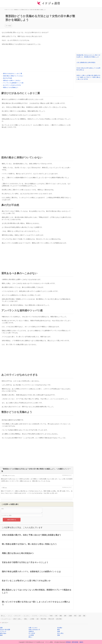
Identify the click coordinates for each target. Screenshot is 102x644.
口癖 (37, 619)
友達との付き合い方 (34, 630)
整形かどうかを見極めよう (11, 87)
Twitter (51, 616)
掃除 (84, 616)
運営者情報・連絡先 (78, 642)
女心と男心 (60, 633)
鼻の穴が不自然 (8, 78)
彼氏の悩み (3, 633)
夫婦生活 (31, 631)
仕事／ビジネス (33, 628)
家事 (65, 616)
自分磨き (60, 628)
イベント (10, 616)
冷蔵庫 (70, 616)
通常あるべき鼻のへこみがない (12, 80)
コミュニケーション (6, 619)
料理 (75, 616)
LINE (56, 616)
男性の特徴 (43, 619)
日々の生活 (8, 26)
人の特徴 (32, 619)
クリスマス (35, 616)
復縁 (1, 635)
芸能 (59, 635)
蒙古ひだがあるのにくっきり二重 (13, 74)
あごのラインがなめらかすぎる (12, 85)
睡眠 (61, 616)
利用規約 (68, 642)
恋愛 (1, 628)
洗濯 (80, 616)
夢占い (31, 637)
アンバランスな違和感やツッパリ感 (13, 83)
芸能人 (26, 619)
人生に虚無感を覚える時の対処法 (86, 62)
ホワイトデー (18, 616)
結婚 (59, 631)
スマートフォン (43, 616)
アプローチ (3, 631)
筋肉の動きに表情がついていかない (13, 76)
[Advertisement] (37, 59)
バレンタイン (26, 616)
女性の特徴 (59, 619)
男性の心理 (51, 619)
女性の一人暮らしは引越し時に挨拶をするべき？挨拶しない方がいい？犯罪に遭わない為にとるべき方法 (88, 77)
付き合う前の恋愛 (5, 630)
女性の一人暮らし (18, 619)
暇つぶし (3, 616)
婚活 (59, 630)
